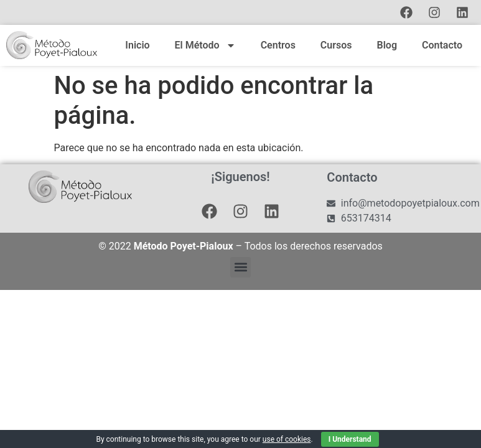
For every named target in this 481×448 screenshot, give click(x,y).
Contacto (442, 45)
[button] (240, 267)
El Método (205, 45)
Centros (278, 45)
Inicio (137, 45)
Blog (387, 45)
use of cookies (287, 439)
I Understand (350, 439)
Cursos (336, 45)
